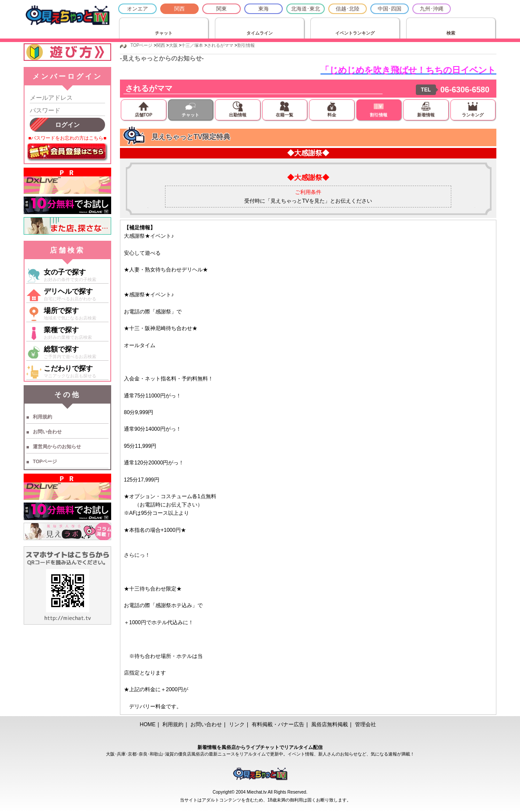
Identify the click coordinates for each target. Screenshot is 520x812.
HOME (148, 724)
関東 (221, 9)
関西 (179, 9)
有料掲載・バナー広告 (278, 724)
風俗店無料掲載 (330, 724)
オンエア (137, 9)
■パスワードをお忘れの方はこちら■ (67, 138)
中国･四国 (390, 9)
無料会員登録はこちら (67, 152)
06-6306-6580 (465, 90)
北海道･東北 (306, 9)
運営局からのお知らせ (57, 446)
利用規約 (42, 417)
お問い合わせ (47, 432)
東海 (264, 9)
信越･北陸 (348, 9)
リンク (237, 724)
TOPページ (45, 461)
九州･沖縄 (432, 9)
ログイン (67, 125)
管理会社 (365, 724)
